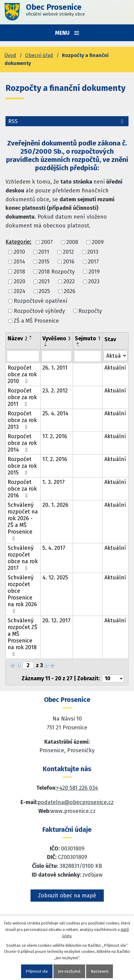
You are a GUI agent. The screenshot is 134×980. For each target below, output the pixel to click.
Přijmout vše (37, 971)
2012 (68, 252)
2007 (47, 242)
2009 (98, 242)
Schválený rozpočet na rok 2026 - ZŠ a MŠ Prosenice (23, 521)
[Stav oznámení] (115, 356)
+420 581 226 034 (77, 788)
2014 (19, 262)
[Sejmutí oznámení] (88, 356)
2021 (44, 281)
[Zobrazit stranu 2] (28, 665)
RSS (67, 121)
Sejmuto (87, 338)
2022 (69, 281)
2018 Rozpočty (57, 272)
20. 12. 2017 (56, 621)
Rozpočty (90, 311)
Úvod (10, 55)
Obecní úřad (39, 55)
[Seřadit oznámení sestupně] (31, 339)
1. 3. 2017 (54, 482)
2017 (93, 262)
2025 (44, 291)
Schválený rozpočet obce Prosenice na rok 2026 (22, 594)
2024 (20, 291)
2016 (69, 262)
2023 (94, 281)
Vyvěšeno (56, 338)
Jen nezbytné (69, 971)
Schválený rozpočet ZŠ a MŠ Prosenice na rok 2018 (22, 637)
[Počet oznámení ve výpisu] (113, 678)
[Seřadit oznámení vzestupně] (31, 336)
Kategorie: (18, 242)
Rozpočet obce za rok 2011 (22, 397)
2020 (20, 281)
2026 (70, 291)
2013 (93, 252)
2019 (94, 272)
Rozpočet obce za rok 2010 (22, 374)
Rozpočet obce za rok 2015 (22, 466)
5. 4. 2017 (54, 548)
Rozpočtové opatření (41, 301)
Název (18, 338)
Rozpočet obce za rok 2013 (22, 420)
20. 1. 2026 (55, 505)
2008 (72, 242)
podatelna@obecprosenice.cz (76, 802)
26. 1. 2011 (55, 368)
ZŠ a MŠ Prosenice (36, 321)
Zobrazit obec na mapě (67, 896)
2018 (19, 272)
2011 (44, 252)
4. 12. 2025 (55, 578)
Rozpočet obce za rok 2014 (22, 443)
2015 (44, 262)
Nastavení (100, 971)
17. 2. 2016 (55, 436)
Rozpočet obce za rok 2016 (22, 489)
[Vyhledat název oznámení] (23, 356)
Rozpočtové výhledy (39, 311)
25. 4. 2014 (55, 413)
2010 (19, 252)
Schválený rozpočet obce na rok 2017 (23, 558)
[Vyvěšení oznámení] (57, 356)
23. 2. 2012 (55, 391)
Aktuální (115, 368)
